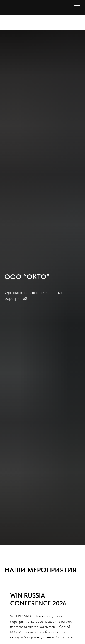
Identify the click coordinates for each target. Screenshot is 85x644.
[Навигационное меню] (77, 7)
